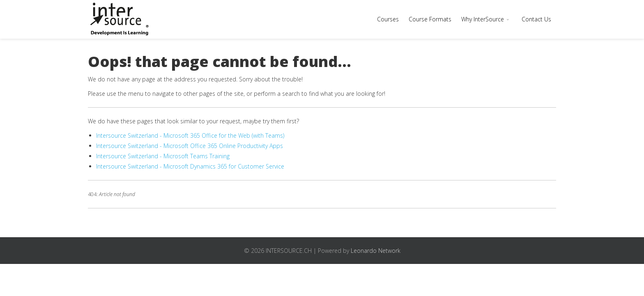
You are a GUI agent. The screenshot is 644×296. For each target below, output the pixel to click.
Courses (388, 19)
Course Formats (430, 19)
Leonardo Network (376, 251)
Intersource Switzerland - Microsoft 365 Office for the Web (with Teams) (190, 135)
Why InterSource (483, 19)
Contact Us (536, 19)
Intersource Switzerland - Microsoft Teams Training (163, 156)
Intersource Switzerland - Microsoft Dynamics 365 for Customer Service (190, 166)
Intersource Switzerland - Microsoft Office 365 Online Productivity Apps (190, 146)
